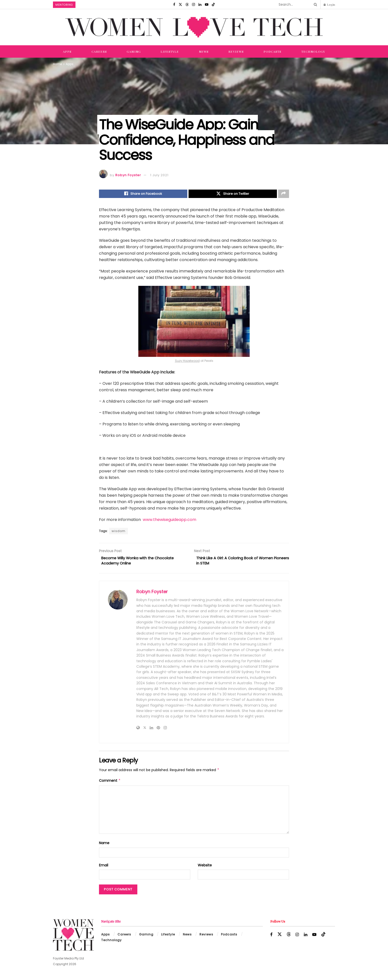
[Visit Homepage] (194, 27)
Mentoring (64, 5)
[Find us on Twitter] (180, 4)
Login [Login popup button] (329, 4)
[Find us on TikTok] (213, 4)
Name (104, 846)
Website (205, 868)
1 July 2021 (159, 175)
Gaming (134, 51)
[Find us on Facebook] (174, 4)
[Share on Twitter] (233, 194)
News (204, 51)
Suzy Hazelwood (187, 362)
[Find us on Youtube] (207, 4)
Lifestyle (170, 51)
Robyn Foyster (128, 175)
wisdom (119, 532)
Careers (99, 51)
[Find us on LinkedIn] (200, 4)
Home (57, 64)
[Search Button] (315, 4)
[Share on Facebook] (143, 194)
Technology (313, 51)
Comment (110, 783)
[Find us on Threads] (187, 4)
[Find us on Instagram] (194, 4)
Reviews (236, 51)
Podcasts (272, 51)
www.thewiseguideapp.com (170, 521)
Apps (67, 51)
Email (104, 868)
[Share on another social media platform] (284, 194)
